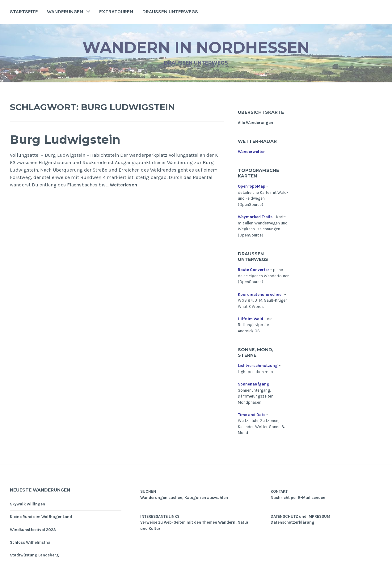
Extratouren (116, 12)
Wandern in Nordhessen (196, 47)
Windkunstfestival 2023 (33, 530)
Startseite (24, 12)
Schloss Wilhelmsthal (31, 542)
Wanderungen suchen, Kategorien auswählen (184, 498)
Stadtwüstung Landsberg (34, 555)
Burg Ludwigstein (65, 140)
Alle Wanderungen (255, 123)
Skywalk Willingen (27, 504)
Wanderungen (65, 12)
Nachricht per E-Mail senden (298, 498)
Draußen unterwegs (170, 12)
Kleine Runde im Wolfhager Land (41, 517)
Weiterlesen (123, 185)
